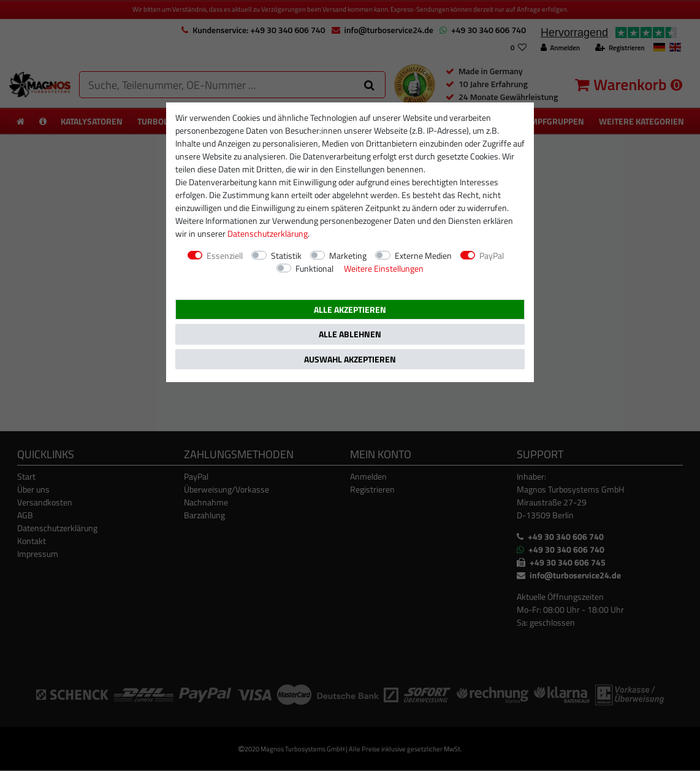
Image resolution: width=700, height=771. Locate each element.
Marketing (348, 255)
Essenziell (225, 255)
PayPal (492, 255)
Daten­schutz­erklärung (268, 233)
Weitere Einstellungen (384, 268)
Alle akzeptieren (350, 309)
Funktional (314, 268)
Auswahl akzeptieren (350, 359)
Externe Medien (423, 255)
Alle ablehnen (350, 334)
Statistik (286, 255)
